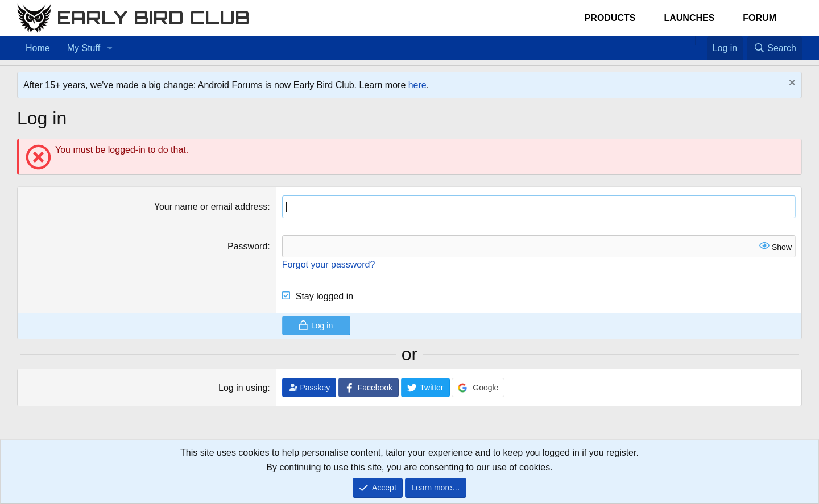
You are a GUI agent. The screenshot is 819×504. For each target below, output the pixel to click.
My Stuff (84, 48)
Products (610, 18)
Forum (760, 18)
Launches (689, 18)
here (417, 85)
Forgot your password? (329, 265)
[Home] (689, 41)
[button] (109, 48)
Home (38, 48)
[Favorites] (701, 41)
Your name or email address (211, 207)
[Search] (775, 48)
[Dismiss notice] (791, 84)
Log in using (243, 388)
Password (247, 246)
